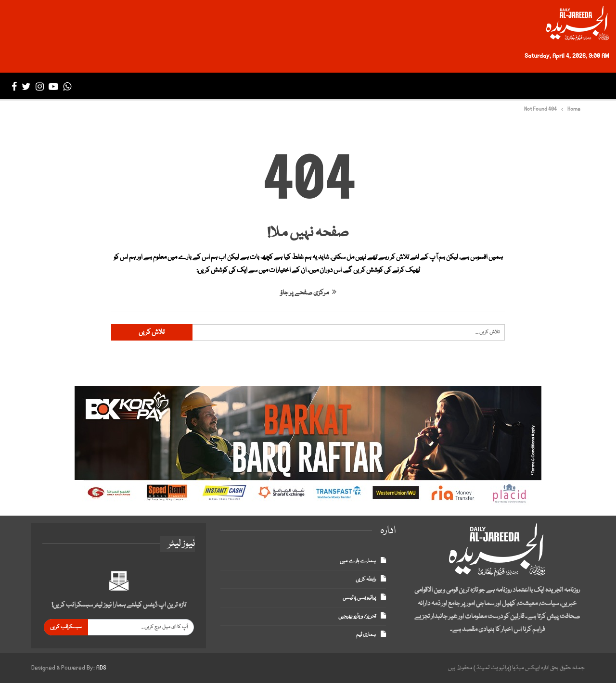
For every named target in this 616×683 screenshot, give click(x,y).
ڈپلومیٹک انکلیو (280, 86)
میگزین (229, 86)
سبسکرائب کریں (66, 627)
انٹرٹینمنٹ (338, 86)
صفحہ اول (583, 86)
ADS (101, 668)
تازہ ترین (542, 86)
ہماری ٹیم (366, 635)
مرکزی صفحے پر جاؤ (308, 293)
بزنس (417, 86)
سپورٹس (382, 86)
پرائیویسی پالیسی (359, 598)
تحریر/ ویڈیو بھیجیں (357, 616)
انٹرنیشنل (454, 86)
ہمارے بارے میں (358, 561)
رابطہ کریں (366, 579)
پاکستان (503, 86)
